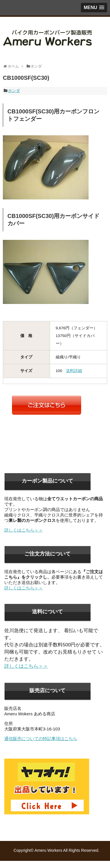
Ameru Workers (48, 850)
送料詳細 (74, 371)
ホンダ (14, 91)
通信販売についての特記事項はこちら (41, 739)
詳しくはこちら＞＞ (24, 530)
